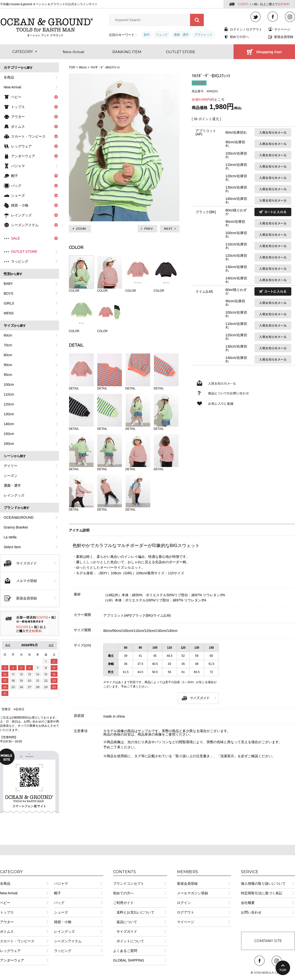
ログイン (236, 29)
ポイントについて (129, 941)
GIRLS (9, 303)
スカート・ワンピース (17, 941)
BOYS (8, 293)
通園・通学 (181, 35)
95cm (8, 375)
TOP (72, 67)
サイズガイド (27, 563)
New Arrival (12, 87)
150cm (9, 434)
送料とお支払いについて (134, 912)
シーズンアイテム (68, 941)
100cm (9, 385)
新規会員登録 (284, 37)
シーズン (11, 476)
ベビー (5, 903)
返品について (125, 922)
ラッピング (20, 261)
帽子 (58, 893)
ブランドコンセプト (129, 884)
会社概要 (248, 903)
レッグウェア (10, 951)
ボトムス (7, 932)
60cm (8, 335)
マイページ (282, 29)
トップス (7, 912)
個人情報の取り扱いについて (263, 884)
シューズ (61, 912)
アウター (7, 922)
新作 (147, 35)
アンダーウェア (12, 960)
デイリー (11, 466)
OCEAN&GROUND (19, 517)
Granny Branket (16, 527)
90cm (8, 365)
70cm (8, 345)
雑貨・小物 (63, 922)
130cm (9, 414)
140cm (9, 424)
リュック (162, 35)
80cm (8, 355)
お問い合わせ (251, 912)
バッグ (59, 903)
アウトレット (204, 35)
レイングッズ (14, 495)
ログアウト (254, 29)
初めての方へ (239, 37)
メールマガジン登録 (192, 893)
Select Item (12, 547)
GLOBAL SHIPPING (129, 960)
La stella (10, 537)
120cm (9, 404)
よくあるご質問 (125, 951)
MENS (9, 313)
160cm (9, 444)
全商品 (9, 77)
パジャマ (18, 166)
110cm (9, 394)
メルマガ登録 (27, 581)
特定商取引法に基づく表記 (262, 893)
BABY (8, 284)
